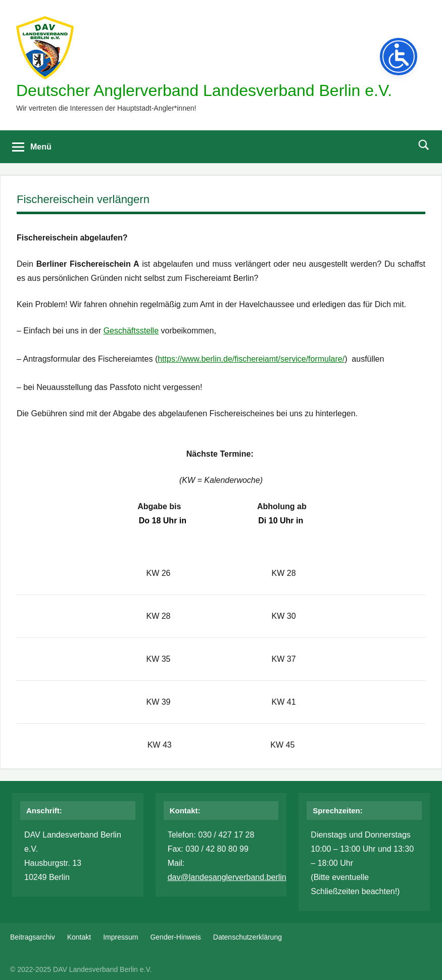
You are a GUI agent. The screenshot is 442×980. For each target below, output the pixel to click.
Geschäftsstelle (131, 331)
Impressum (120, 937)
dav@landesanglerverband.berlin (227, 877)
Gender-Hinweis (175, 937)
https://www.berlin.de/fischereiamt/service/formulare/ (251, 359)
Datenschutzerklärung (248, 937)
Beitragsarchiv (33, 937)
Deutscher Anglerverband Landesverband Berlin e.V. (204, 90)
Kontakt (79, 937)
